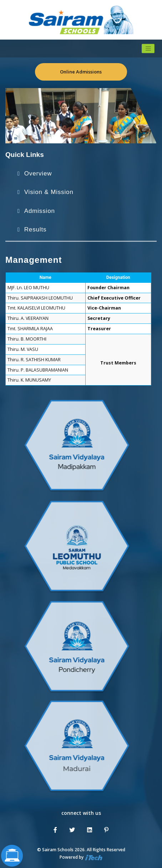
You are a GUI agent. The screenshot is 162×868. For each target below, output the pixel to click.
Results (36, 229)
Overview (38, 173)
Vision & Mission (49, 192)
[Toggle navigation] (148, 48)
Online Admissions (81, 72)
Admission (40, 211)
